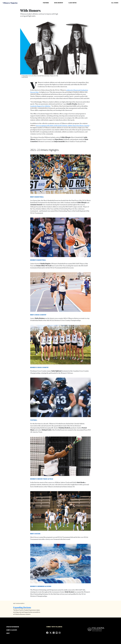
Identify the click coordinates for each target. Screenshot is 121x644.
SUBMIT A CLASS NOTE (12, 630)
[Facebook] (47, 633)
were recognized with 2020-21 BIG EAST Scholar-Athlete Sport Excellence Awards (62, 125)
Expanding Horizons (22, 607)
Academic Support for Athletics (40, 106)
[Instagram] (60, 633)
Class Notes (73, 3)
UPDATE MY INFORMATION (13, 627)
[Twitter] (51, 633)
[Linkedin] (54, 633)
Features (46, 3)
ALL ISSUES (115, 3)
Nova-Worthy (59, 3)
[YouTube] (57, 633)
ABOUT (8, 633)
